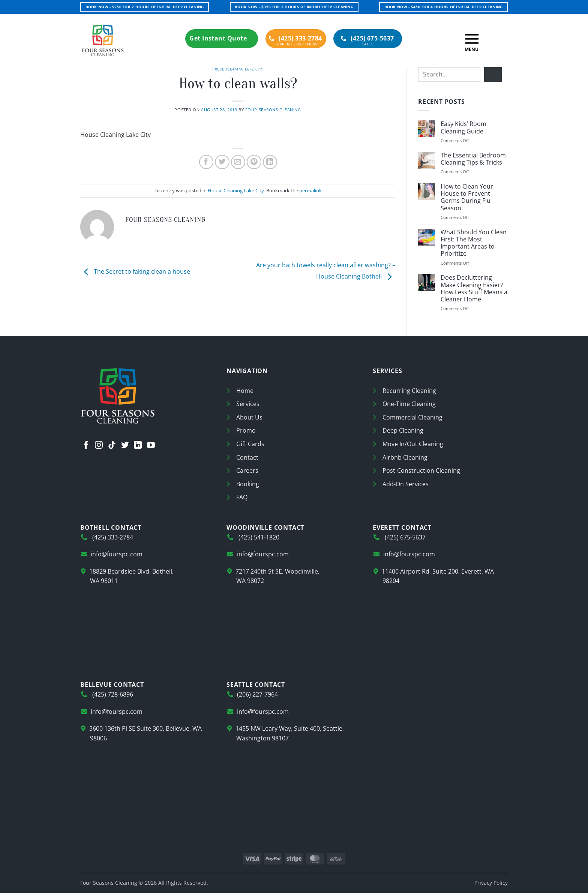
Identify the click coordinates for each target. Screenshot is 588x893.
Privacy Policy (491, 883)
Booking (248, 484)
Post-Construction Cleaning (421, 470)
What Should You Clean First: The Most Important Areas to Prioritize (474, 243)
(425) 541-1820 (258, 537)
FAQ (242, 497)
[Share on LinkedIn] (270, 162)
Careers (247, 470)
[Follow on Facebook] (86, 446)
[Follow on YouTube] (151, 446)
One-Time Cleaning (409, 404)
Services (248, 404)
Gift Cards (250, 444)
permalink (310, 190)
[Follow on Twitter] (125, 446)
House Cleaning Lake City (238, 69)
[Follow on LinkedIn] (138, 446)
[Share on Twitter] (222, 162)
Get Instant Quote (221, 38)
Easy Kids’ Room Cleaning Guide (463, 127)
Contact (247, 457)
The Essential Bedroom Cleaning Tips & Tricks (473, 159)
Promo (246, 430)
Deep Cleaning (403, 430)
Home (245, 391)
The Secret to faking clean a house (135, 272)
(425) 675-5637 (367, 38)
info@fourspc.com (117, 554)
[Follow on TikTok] (112, 446)
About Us (249, 417)
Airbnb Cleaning (405, 457)
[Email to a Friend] (238, 162)
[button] (472, 40)
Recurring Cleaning (409, 391)
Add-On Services (406, 484)
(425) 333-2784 (295, 38)
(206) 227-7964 (257, 694)
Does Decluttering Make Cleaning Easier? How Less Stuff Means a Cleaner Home (474, 288)
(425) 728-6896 (112, 694)
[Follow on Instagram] (99, 446)
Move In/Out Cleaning (413, 444)
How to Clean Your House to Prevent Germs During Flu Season (467, 197)
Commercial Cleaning (412, 417)
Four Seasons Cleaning (273, 110)
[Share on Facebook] (206, 162)
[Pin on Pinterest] (254, 162)
